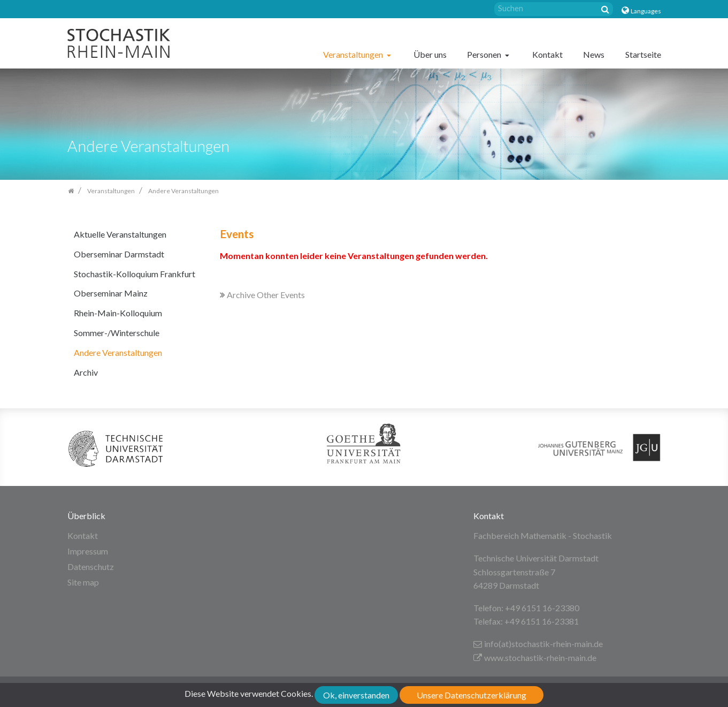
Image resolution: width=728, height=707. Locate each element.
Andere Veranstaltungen (118, 352)
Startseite (643, 54)
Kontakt (547, 54)
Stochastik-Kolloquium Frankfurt (135, 274)
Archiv (86, 372)
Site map (83, 582)
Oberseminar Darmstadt (119, 254)
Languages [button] (646, 11)
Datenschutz (91, 567)
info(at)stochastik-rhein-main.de (538, 644)
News (594, 54)
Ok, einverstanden (356, 695)
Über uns (430, 54)
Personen (485, 54)
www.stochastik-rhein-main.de (535, 657)
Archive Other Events (262, 295)
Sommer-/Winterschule (117, 333)
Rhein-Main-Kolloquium (118, 313)
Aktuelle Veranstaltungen (120, 234)
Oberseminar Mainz (111, 293)
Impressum (88, 551)
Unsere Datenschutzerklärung (472, 695)
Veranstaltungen (354, 54)
